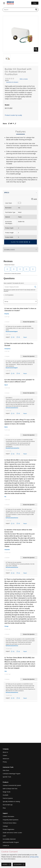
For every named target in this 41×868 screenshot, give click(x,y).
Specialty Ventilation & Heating (11, 801)
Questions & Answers (12, 82)
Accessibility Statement (9, 839)
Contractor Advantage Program (12, 774)
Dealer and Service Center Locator (12, 833)
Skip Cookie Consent (0, 849)
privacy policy (34, 857)
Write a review (24, 79)
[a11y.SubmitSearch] (36, 10)
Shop (4, 808)
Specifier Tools (7, 777)
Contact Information (8, 816)
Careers (5, 755)
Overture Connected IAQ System (12, 785)
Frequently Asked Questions (11, 820)
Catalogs (5, 826)
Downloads (10, 250)
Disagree (18, 864)
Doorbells (5, 795)
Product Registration (9, 829)
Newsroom (6, 759)
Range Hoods (7, 792)
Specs (7, 193)
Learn (4, 836)
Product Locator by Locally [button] (13, 115)
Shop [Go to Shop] (35, 3)
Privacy (5, 762)
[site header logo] (10, 3)
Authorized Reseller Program (11, 842)
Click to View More (20, 242)
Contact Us (6, 845)
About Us (5, 752)
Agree (5, 864)
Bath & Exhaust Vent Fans (10, 789)
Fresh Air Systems (8, 798)
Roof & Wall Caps (8, 805)
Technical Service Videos (10, 823)
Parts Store (6, 770)
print (35, 199)
